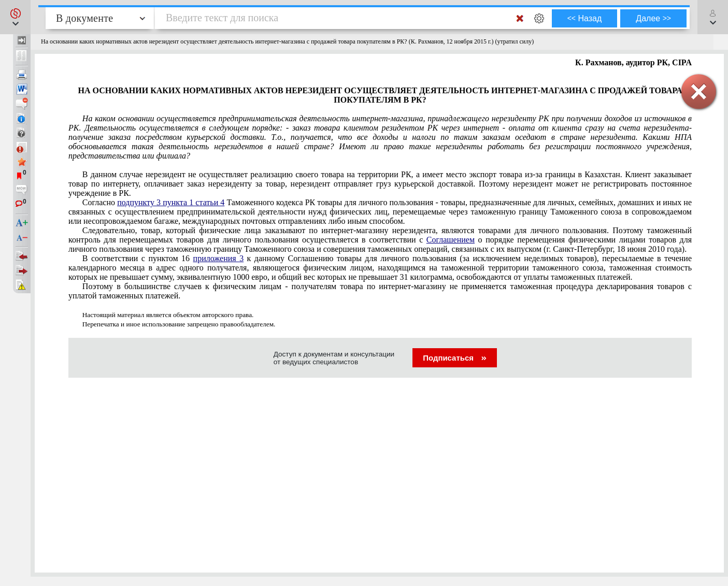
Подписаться (455, 358)
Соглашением (451, 240)
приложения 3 (219, 258)
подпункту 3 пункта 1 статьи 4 (171, 202)
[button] (15, 17)
